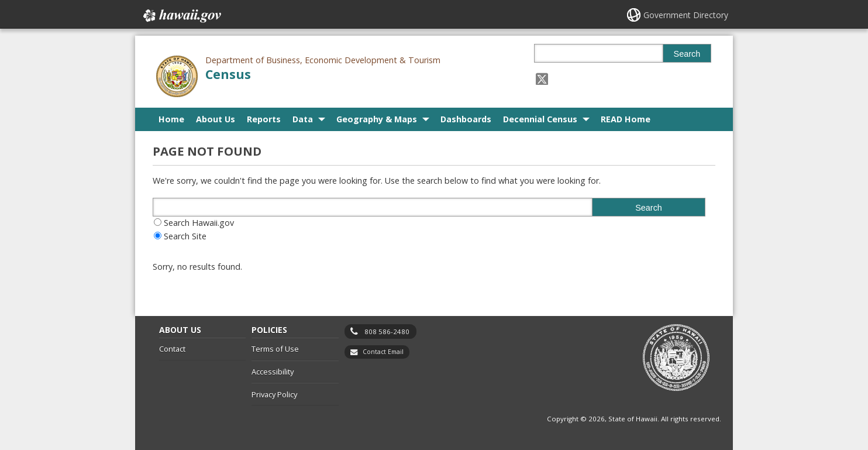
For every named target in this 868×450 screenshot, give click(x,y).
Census (228, 74)
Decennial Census (540, 119)
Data (303, 119)
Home (171, 119)
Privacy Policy (274, 394)
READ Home (626, 119)
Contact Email (383, 352)
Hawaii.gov (181, 16)
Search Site (185, 236)
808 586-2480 (387, 332)
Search (687, 54)
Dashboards (466, 119)
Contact (172, 349)
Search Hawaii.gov (199, 223)
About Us (216, 119)
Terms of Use (275, 349)
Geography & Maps (377, 119)
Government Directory (686, 15)
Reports (264, 119)
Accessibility (273, 372)
